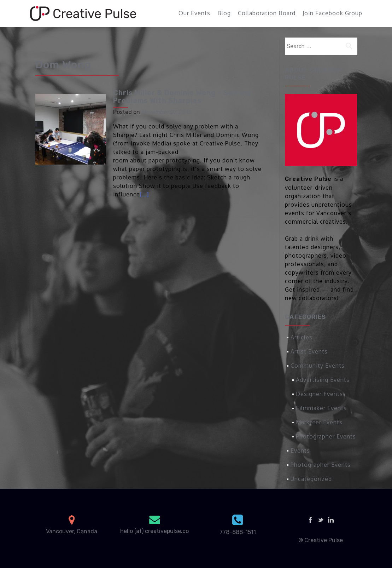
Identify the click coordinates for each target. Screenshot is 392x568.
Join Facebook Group (332, 13)
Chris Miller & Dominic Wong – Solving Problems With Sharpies (182, 97)
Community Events (318, 366)
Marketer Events (319, 422)
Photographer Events (326, 436)
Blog (224, 13)
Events (300, 451)
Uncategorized (311, 479)
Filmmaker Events (321, 408)
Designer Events (319, 394)
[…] (144, 194)
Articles (302, 337)
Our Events (194, 13)
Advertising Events (323, 380)
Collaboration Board (267, 13)
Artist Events (309, 351)
